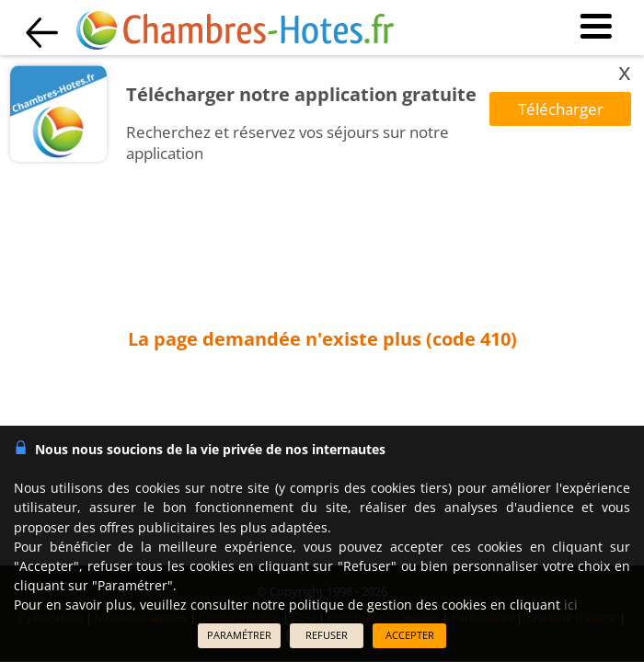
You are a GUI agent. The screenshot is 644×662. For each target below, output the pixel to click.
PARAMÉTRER (239, 635)
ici (571, 605)
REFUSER (327, 635)
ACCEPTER (410, 635)
